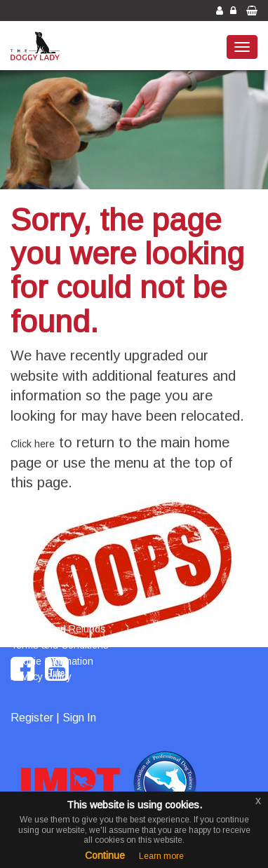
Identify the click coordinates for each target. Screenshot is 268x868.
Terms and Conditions (60, 645)
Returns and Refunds (58, 629)
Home (24, 613)
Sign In (79, 718)
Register (32, 718)
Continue (105, 855)
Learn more (161, 856)
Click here (33, 444)
